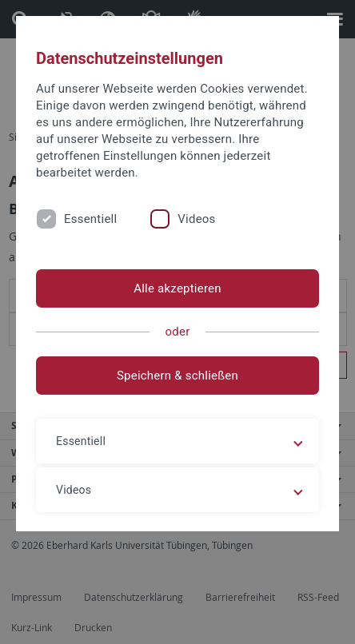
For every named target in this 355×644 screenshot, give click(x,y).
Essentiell (90, 219)
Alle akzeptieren (177, 288)
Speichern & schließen (177, 376)
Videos (196, 219)
